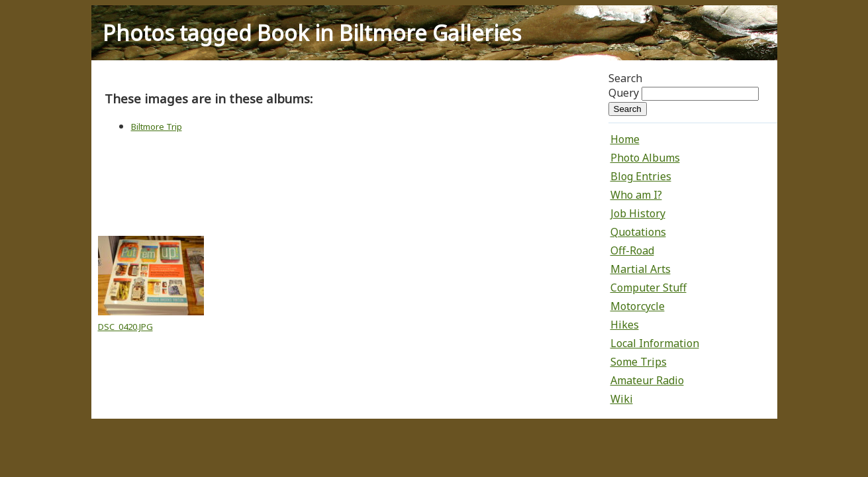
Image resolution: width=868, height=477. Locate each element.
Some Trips (639, 362)
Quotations (638, 232)
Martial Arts (641, 269)
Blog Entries (641, 176)
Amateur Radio (647, 380)
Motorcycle (638, 306)
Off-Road (632, 250)
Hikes (625, 325)
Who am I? (636, 195)
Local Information (655, 343)
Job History (638, 213)
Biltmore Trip (157, 127)
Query (624, 93)
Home (625, 139)
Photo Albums (645, 158)
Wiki (622, 399)
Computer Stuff (649, 288)
